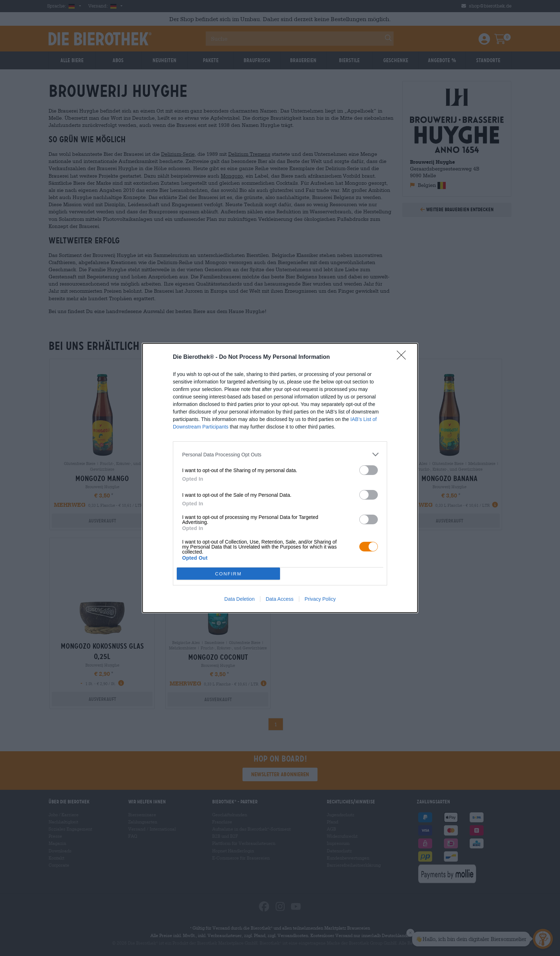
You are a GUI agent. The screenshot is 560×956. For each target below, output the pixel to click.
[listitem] (280, 454)
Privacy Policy (320, 599)
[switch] (369, 470)
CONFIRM (228, 574)
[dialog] (280, 478)
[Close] (404, 357)
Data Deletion (239, 599)
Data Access (280, 599)
